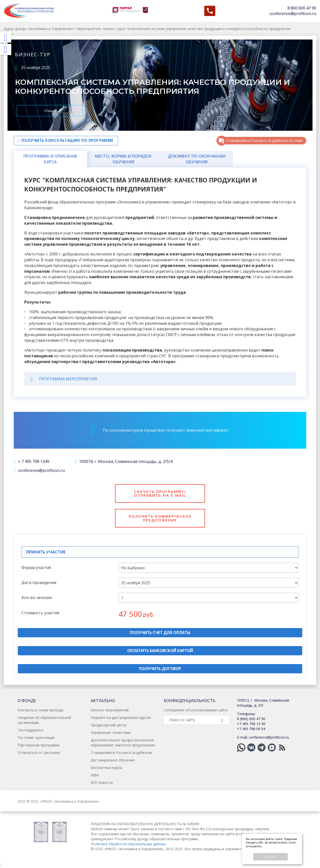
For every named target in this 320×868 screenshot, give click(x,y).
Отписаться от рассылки (39, 754)
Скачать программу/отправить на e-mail (160, 494)
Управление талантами (111, 734)
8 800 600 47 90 (302, 8)
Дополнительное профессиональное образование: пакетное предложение (123, 744)
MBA (95, 777)
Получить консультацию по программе (69, 141)
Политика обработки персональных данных (128, 845)
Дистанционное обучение (113, 762)
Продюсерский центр (109, 727)
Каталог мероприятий (110, 711)
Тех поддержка (30, 732)
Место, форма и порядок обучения (123, 159)
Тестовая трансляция (36, 739)
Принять (270, 857)
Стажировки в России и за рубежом (121, 754)
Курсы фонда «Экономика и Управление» (39, 29)
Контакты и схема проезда (40, 711)
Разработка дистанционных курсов (121, 719)
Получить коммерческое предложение (160, 519)
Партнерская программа (38, 747)
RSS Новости (102, 784)
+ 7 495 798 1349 (31, 461)
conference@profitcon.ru (293, 14)
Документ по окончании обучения (197, 159)
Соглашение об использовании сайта (196, 711)
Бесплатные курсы (106, 769)
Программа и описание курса (50, 159)
